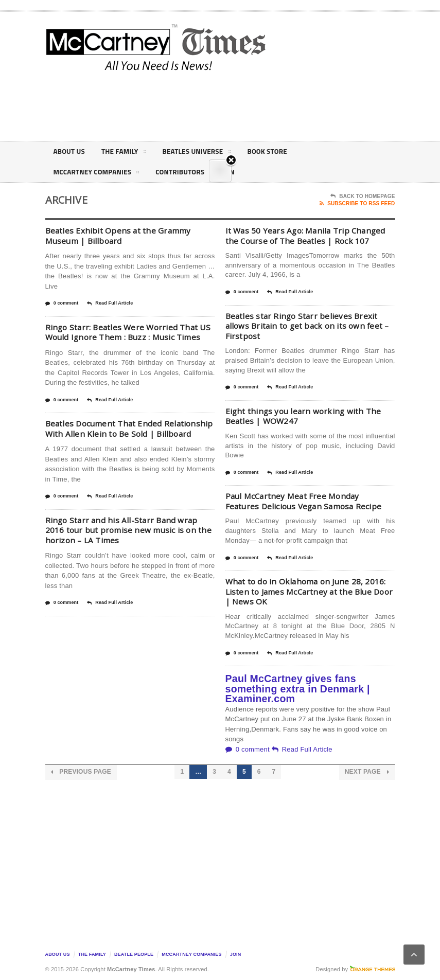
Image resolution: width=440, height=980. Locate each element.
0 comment (62, 304)
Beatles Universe (201, 153)
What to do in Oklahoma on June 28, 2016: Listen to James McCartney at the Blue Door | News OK (309, 591)
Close (231, 175)
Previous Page (81, 772)
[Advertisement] (308, 105)
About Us (70, 152)
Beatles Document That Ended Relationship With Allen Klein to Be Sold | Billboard (127, 444)
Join (236, 954)
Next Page (367, 772)
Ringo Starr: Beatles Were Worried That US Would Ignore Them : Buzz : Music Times (124, 337)
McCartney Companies (98, 174)
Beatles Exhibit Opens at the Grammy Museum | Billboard (119, 236)
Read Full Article (110, 304)
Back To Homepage (363, 197)
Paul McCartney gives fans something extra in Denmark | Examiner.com (298, 689)
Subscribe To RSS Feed (357, 204)
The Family (126, 153)
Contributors (184, 172)
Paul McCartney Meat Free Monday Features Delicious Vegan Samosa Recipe (306, 501)
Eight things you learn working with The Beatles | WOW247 (305, 416)
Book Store (274, 152)
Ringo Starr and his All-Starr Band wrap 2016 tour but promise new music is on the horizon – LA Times (130, 550)
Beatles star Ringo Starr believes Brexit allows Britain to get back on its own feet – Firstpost (310, 326)
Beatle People (134, 954)
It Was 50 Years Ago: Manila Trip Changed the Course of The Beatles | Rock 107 (309, 236)
